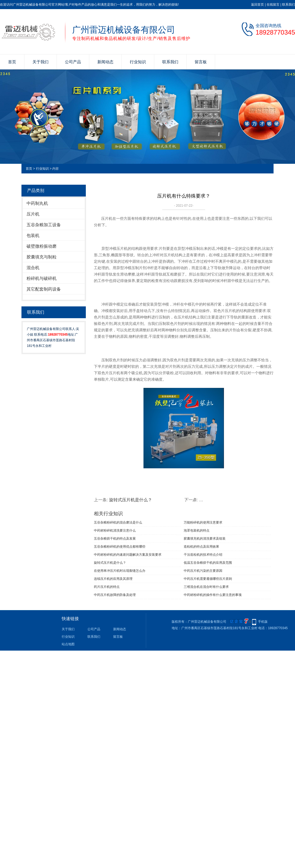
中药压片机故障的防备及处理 (115, 595)
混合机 (33, 268)
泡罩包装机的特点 (197, 531)
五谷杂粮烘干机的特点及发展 (115, 539)
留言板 (201, 62)
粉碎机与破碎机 (42, 278)
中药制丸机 (37, 203)
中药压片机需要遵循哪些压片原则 (208, 579)
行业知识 (138, 62)
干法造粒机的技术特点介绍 (203, 555)
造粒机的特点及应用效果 (201, 547)
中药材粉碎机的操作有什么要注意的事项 (213, 595)
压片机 (33, 214)
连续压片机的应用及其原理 (113, 579)
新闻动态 (105, 62)
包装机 (33, 235)
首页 (12, 62)
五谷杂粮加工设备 (44, 225)
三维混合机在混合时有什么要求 (206, 587)
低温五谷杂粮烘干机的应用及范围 (208, 563)
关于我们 (40, 62)
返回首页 (257, 5)
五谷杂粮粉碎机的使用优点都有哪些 (120, 547)
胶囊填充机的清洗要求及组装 (205, 539)
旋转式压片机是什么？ (131, 500)
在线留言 (273, 5)
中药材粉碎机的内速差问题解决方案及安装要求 (128, 555)
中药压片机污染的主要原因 (203, 571)
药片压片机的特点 (107, 587)
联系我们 (289, 5)
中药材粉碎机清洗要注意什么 (115, 531)
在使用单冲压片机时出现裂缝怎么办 (120, 571)
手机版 (263, 622)
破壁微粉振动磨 (42, 246)
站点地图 (68, 644)
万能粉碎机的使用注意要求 (203, 522)
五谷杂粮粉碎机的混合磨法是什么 (118, 522)
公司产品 (73, 62)
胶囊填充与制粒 (42, 257)
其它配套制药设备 (44, 289)
